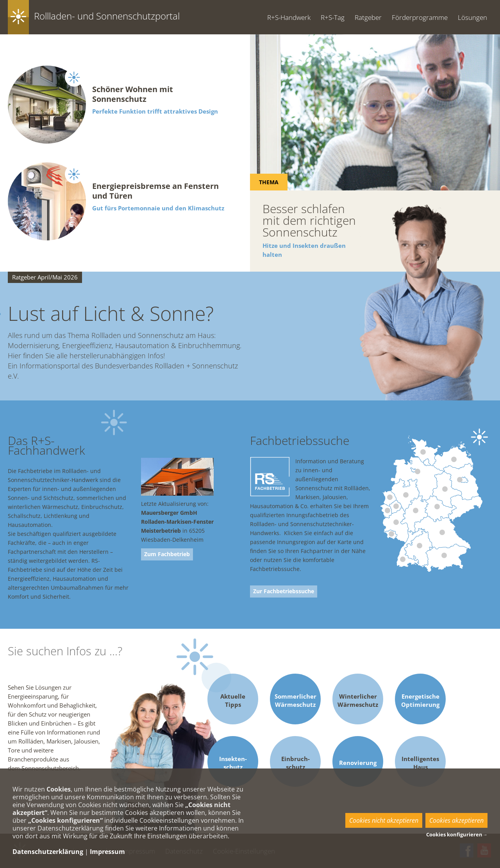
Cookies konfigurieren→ (457, 834)
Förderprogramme (420, 17)
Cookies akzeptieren (456, 820)
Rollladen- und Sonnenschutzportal (107, 16)
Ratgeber (368, 17)
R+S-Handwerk (289, 17)
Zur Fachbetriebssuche (284, 591)
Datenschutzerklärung (48, 852)
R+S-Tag (333, 17)
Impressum (107, 852)
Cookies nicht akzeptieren (384, 820)
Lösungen (472, 17)
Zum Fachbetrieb (167, 554)
